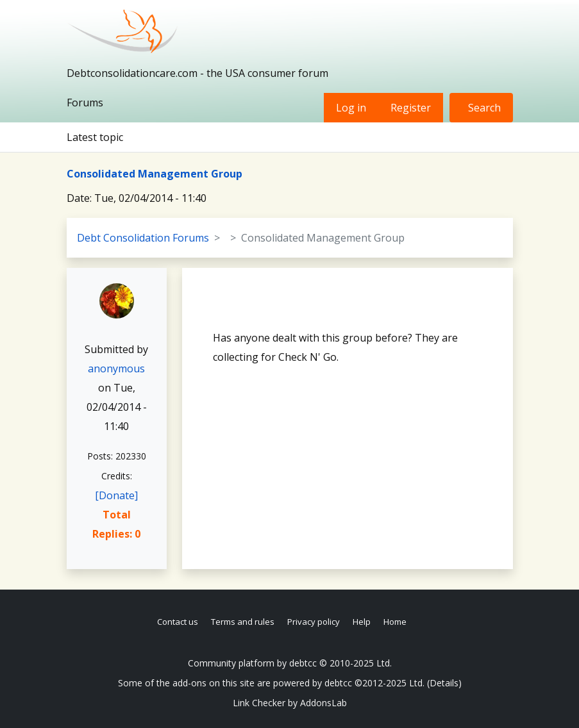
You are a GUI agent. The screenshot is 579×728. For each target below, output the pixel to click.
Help (362, 622)
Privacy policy (314, 622)
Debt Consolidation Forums (143, 238)
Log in (351, 108)
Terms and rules (243, 622)
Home (395, 622)
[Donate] (116, 495)
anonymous (116, 368)
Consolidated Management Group (155, 174)
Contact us (178, 622)
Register (411, 108)
